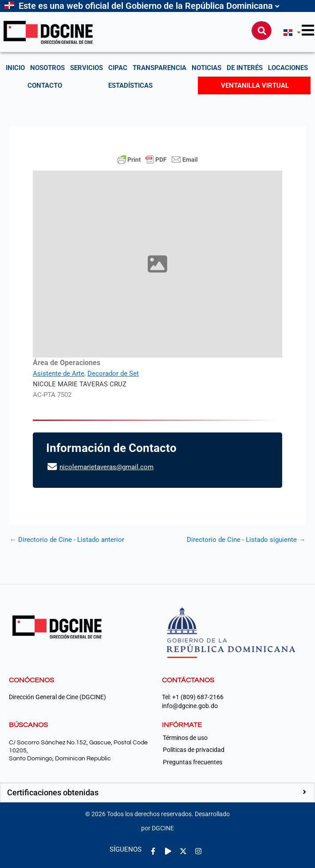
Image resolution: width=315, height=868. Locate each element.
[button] (157, 793)
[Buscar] (262, 31)
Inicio (15, 68)
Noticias (207, 68)
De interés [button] (245, 68)
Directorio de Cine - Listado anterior (67, 540)
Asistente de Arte (59, 374)
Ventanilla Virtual (255, 86)
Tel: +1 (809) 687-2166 (193, 697)
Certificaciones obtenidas (53, 792)
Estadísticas (130, 86)
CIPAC (118, 68)
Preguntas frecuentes (193, 762)
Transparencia (159, 68)
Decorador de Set (113, 374)
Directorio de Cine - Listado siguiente (246, 540)
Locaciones (288, 68)
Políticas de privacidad (194, 750)
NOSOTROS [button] (47, 68)
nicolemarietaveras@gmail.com (106, 467)
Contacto (45, 86)
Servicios (87, 68)
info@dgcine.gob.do (190, 706)
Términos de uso (185, 738)
